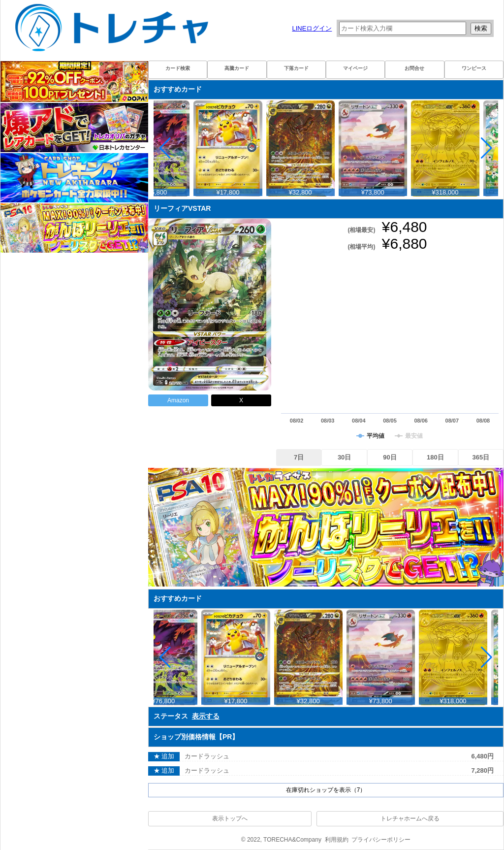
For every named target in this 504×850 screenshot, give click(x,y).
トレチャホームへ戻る (410, 818)
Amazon (178, 400)
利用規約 (337, 840)
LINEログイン (312, 28)
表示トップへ (230, 818)
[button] (487, 148)
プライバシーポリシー (381, 840)
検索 (481, 28)
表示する (206, 716)
